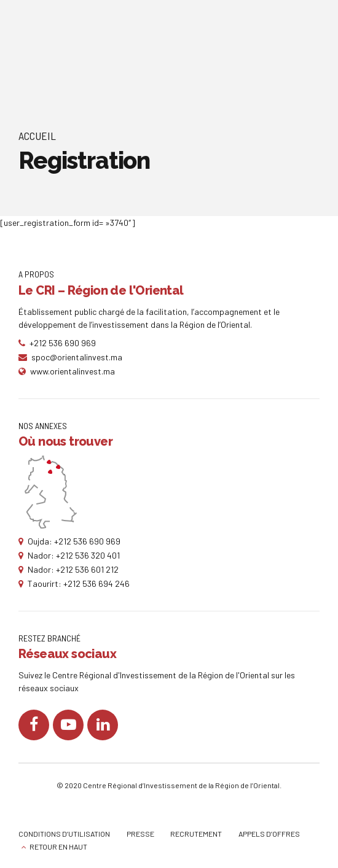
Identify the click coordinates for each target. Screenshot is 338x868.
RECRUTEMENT (196, 834)
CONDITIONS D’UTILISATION (64, 834)
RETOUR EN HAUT (58, 847)
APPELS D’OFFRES (269, 834)
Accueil (37, 136)
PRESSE (140, 834)
